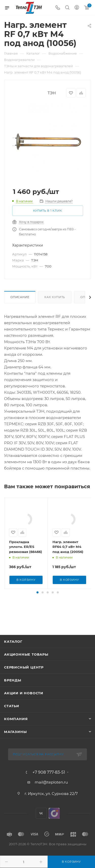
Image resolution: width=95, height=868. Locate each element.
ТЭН (52, 93)
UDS (54, 823)
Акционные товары (26, 664)
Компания (16, 729)
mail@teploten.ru (51, 792)
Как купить (55, 297)
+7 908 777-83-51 (49, 783)
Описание (20, 297)
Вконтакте (41, 823)
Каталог (13, 652)
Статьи (12, 716)
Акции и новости (24, 703)
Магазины (15, 742)
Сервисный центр (24, 677)
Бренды (13, 690)
